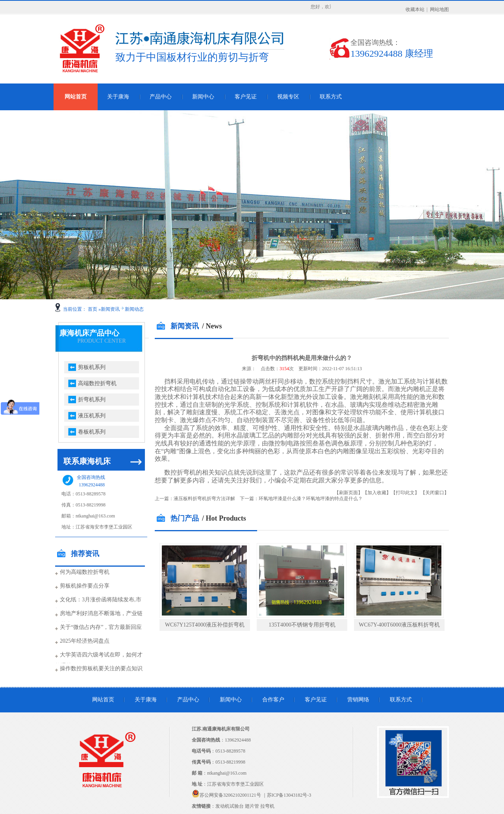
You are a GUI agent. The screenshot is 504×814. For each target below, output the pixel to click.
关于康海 (118, 97)
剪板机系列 (92, 367)
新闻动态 (134, 309)
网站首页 (76, 97)
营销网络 (358, 700)
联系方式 (331, 97)
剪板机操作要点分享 (85, 586)
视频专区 (288, 97)
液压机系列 (92, 416)
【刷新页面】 (348, 493)
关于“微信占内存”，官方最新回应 (101, 627)
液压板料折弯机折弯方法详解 (204, 499)
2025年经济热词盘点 (85, 641)
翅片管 (252, 806)
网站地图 (439, 9)
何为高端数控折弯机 (85, 572)
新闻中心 (203, 97)
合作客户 (273, 700)
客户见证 (246, 97)
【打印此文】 (405, 493)
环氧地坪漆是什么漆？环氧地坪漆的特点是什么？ (311, 499)
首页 (93, 309)
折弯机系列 (92, 400)
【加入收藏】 (377, 493)
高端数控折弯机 (97, 383)
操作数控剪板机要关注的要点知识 (101, 668)
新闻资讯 (110, 309)
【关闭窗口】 (435, 493)
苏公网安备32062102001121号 (230, 795)
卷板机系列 (92, 432)
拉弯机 (267, 806)
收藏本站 (415, 9)
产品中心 (161, 97)
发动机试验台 (230, 806)
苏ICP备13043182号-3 (289, 795)
